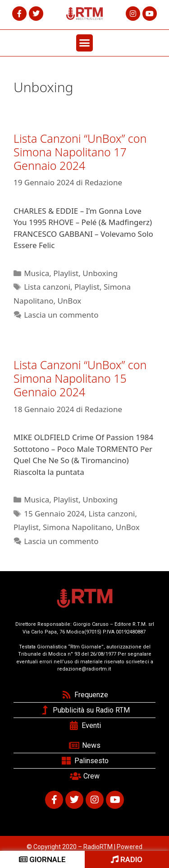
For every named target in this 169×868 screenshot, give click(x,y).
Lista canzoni (47, 287)
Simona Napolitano (77, 527)
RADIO (127, 859)
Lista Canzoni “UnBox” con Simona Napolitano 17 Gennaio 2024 (80, 152)
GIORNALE (42, 859)
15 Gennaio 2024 (54, 514)
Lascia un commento (61, 315)
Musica (37, 273)
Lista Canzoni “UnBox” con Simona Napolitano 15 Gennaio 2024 (80, 378)
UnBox (69, 301)
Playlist (66, 273)
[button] (85, 43)
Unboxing (100, 273)
